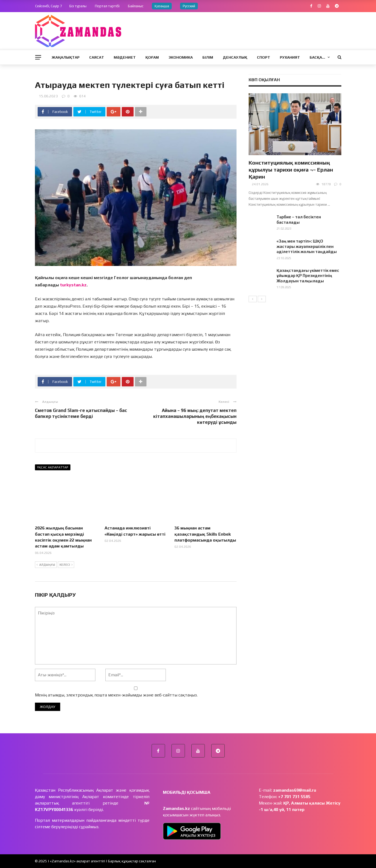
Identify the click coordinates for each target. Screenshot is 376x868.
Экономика (181, 57)
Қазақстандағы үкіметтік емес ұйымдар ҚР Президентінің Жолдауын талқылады (308, 276)
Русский (189, 6)
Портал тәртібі (107, 6)
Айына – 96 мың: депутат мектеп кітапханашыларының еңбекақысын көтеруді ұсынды (195, 416)
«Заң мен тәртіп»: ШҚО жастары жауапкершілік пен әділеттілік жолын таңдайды (307, 246)
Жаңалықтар (66, 57)
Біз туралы (78, 6)
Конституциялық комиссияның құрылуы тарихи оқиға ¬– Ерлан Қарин (291, 170)
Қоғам (152, 57)
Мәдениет (125, 57)
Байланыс (136, 6)
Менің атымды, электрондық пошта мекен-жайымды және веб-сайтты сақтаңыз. (116, 695)
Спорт (264, 57)
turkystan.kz (73, 285)
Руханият (290, 57)
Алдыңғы (46, 565)
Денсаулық (235, 57)
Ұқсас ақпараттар (53, 467)
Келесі (66, 565)
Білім (208, 57)
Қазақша (162, 6)
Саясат (97, 57)
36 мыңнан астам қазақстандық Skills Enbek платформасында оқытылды (205, 534)
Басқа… (317, 57)
